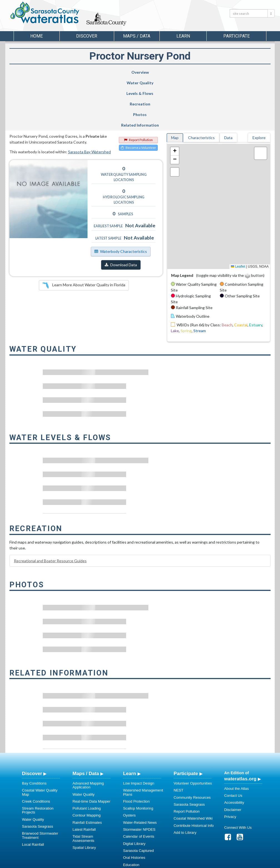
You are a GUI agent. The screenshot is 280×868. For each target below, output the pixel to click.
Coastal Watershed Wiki (193, 765)
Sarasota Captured (138, 798)
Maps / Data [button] (137, 36)
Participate (186, 721)
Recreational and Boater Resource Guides (50, 508)
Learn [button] (183, 36)
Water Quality (74, 72)
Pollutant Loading (87, 755)
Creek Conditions (36, 749)
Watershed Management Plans (143, 739)
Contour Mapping (87, 762)
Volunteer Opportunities (193, 730)
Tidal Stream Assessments (83, 786)
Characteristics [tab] (201, 85)
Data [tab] (228, 85)
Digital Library (134, 791)
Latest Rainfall (84, 777)
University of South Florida (218, 863)
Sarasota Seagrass (37, 774)
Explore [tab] (259, 85)
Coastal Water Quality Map (40, 739)
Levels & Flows (114, 72)
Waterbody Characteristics (121, 198)
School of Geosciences (134, 863)
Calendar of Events (139, 784)
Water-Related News (140, 770)
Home (37, 36)
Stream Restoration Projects (38, 757)
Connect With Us (238, 775)
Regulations (133, 826)
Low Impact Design (139, 730)
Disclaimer (233, 757)
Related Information (246, 72)
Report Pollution (138, 87)
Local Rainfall (33, 792)
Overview (32, 72)
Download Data (121, 212)
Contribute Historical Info (194, 773)
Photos (201, 72)
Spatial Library (84, 795)
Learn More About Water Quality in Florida (84, 233)
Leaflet (238, 214)
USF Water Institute (101, 863)
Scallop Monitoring (138, 755)
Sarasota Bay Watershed (89, 99)
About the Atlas (237, 736)
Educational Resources (142, 819)
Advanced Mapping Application (88, 732)
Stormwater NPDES (139, 777)
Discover (32, 721)
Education (131, 812)
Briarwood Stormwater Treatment (40, 782)
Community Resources (192, 745)
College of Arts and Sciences (175, 863)
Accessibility (234, 750)
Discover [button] (87, 36)
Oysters (129, 762)
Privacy (230, 764)
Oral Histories (134, 805)
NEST (178, 737)
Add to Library (185, 780)
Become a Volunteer (138, 95)
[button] (175, 98)
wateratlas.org (240, 726)
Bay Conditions (34, 730)
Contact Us (233, 743)
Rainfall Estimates (87, 770)
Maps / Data (86, 721)
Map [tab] (175, 85)
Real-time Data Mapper (91, 749)
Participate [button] (237, 36)
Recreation (157, 72)
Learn (130, 721)
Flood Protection (136, 749)
